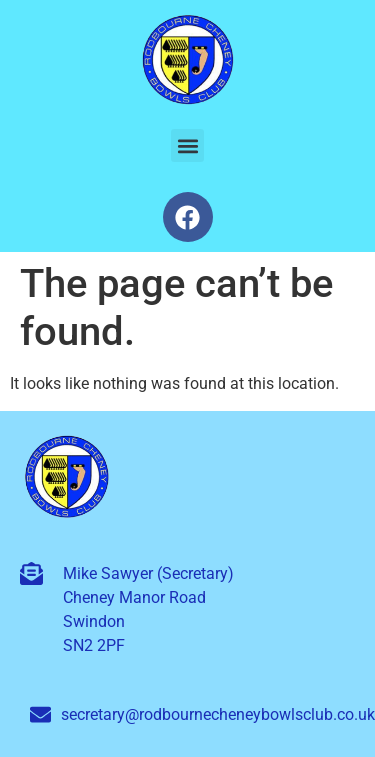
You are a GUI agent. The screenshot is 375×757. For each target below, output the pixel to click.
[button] (187, 145)
